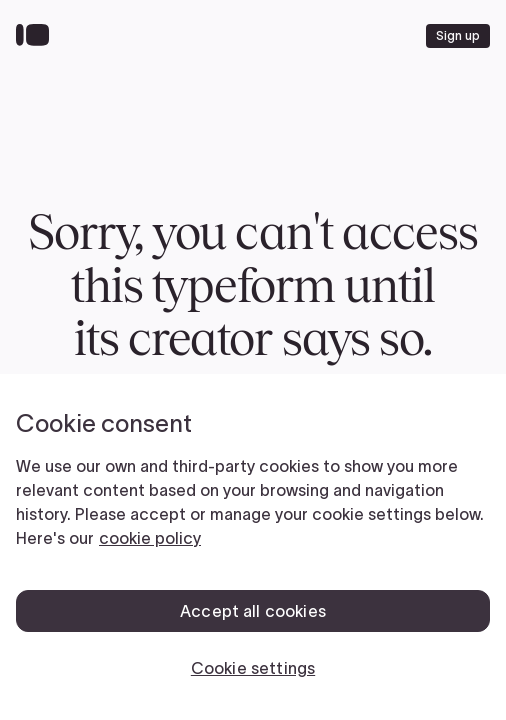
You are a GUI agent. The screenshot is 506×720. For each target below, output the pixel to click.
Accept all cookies (253, 611)
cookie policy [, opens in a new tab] (150, 538)
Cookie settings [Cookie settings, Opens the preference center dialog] (253, 668)
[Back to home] (37, 36)
